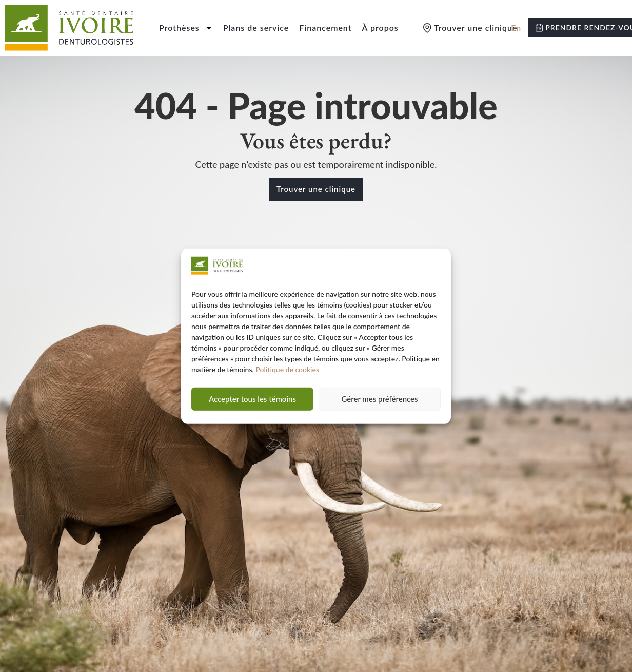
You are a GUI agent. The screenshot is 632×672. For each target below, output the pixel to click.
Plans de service (256, 27)
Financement (325, 27)
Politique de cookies (287, 369)
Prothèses (186, 28)
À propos (380, 27)
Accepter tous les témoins (252, 399)
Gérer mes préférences (379, 399)
